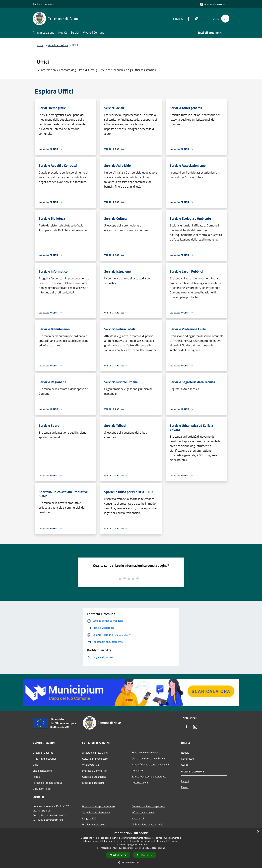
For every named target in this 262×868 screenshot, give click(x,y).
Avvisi (185, 765)
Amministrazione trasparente (148, 806)
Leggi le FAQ (89, 818)
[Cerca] (225, 19)
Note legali (138, 818)
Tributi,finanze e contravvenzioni (150, 764)
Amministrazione (58, 45)
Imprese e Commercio (94, 771)
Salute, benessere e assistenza (149, 776)
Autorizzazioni (140, 782)
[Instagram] (195, 18)
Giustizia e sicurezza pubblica (148, 758)
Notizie (185, 753)
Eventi (185, 787)
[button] (131, 862)
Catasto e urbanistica (94, 777)
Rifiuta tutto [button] (144, 855)
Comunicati (188, 759)
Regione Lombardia (44, 4)
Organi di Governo (43, 753)
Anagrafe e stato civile (95, 753)
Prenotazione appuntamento (98, 806)
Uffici (36, 765)
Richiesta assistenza (94, 824)
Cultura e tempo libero (95, 759)
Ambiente (137, 770)
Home (40, 45)
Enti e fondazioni (42, 771)
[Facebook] (187, 18)
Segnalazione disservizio (96, 812)
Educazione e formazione (146, 752)
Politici (37, 777)
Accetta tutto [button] (118, 855)
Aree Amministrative (45, 759)
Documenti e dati (42, 789)
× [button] (258, 832)
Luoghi (185, 781)
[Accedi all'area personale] (212, 4)
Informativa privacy (143, 812)
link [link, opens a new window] (163, 848)
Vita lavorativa (90, 765)
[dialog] (131, 848)
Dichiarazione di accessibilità (148, 824)
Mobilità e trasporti (93, 783)
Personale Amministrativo (48, 783)
